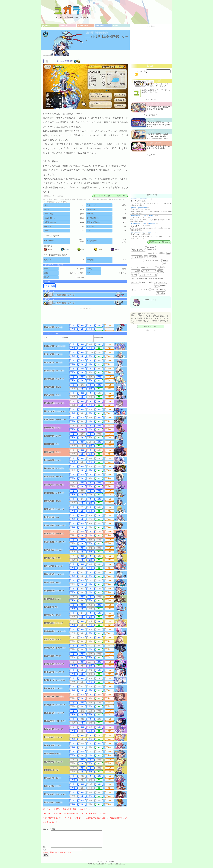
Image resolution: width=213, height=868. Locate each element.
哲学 (156, 286)
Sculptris (135, 282)
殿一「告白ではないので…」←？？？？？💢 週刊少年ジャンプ (143, 215)
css (164, 264)
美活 (163, 267)
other (116, 26)
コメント (47, 850)
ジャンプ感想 (137, 257)
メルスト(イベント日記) (148, 275)
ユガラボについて (138, 250)
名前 (45, 853)
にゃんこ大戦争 (146, 282)
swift (146, 257)
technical (100, 26)
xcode (162, 286)
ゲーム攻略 (136, 271)
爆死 (153, 290)
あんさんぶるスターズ (140, 290)
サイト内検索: (140, 71)
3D (156, 282)
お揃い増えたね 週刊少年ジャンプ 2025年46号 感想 (141, 232)
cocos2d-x (152, 250)
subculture (83, 26)
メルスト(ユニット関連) (150, 267)
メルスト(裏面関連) (139, 279)
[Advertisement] (87, 317)
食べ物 (134, 275)
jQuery (166, 260)
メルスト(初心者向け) (152, 260)
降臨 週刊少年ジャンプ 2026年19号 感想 (139, 199)
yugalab (46, 26)
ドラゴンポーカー (156, 279)
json (168, 253)
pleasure (64, 26)
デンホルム (161, 293)
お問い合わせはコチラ (151, 326)
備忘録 (161, 271)
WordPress (161, 289)
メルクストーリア (149, 271)
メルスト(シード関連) (156, 253)
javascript (162, 282)
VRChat (153, 257)
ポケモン (135, 267)
